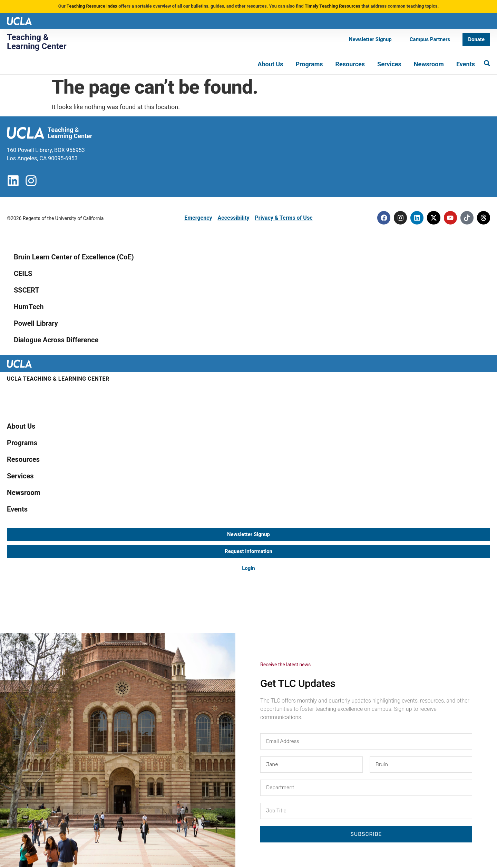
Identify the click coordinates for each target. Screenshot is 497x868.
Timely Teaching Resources (333, 6)
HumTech (29, 307)
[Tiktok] (466, 218)
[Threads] (483, 218)
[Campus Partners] (430, 40)
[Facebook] (380, 218)
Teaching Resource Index (92, 6)
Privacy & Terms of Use (284, 218)
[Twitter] (431, 218)
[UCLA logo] (19, 21)
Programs (309, 64)
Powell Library (36, 324)
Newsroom (429, 64)
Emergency (198, 218)
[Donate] (476, 40)
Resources (350, 64)
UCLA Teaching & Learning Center (58, 379)
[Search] (487, 63)
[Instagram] (397, 218)
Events (466, 64)
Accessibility (234, 218)
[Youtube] (449, 218)
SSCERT (27, 290)
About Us (270, 64)
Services (389, 64)
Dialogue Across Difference (56, 340)
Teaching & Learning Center (37, 42)
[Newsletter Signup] (370, 40)
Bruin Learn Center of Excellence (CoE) (74, 257)
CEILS (23, 274)
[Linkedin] (414, 218)
